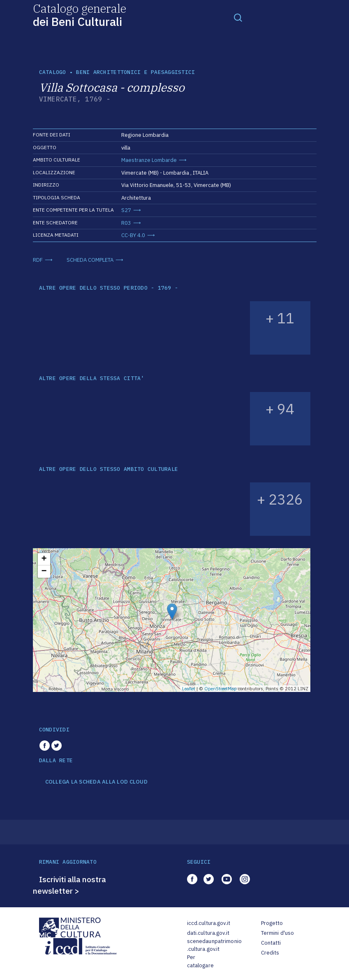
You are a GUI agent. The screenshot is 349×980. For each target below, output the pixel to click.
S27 (126, 210)
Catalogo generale (80, 15)
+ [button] (44, 559)
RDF (38, 260)
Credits (270, 953)
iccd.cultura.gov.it (209, 923)
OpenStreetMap (221, 689)
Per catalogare (200, 961)
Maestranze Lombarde (149, 160)
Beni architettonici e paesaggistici (135, 72)
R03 (126, 223)
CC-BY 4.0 (133, 235)
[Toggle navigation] (238, 17)
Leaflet (189, 689)
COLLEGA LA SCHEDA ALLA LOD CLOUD (96, 782)
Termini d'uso (278, 933)
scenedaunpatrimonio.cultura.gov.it (214, 945)
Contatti (271, 943)
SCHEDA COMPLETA (90, 260)
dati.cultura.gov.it (208, 933)
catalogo (53, 72)
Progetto (272, 923)
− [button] (44, 572)
